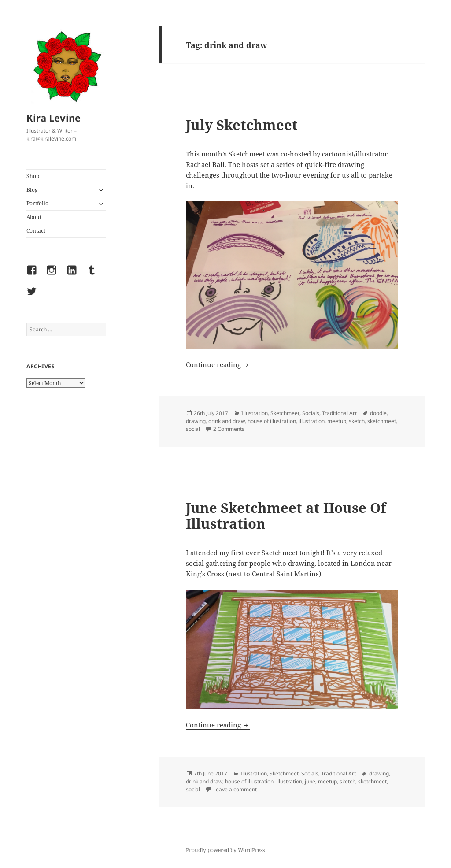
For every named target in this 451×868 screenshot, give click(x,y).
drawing (196, 421)
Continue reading (218, 364)
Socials (311, 413)
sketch (357, 421)
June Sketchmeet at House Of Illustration (286, 516)
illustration (312, 421)
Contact (36, 231)
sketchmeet (382, 421)
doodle (378, 413)
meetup (337, 421)
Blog (32, 190)
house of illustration (272, 421)
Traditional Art (339, 413)
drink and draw (227, 421)
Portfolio (37, 203)
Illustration (255, 413)
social (193, 429)
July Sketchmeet (242, 125)
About (34, 217)
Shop (33, 176)
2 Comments (229, 429)
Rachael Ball (205, 164)
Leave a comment (235, 789)
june (310, 781)
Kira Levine (54, 118)
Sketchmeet (285, 413)
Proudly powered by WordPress (225, 850)
